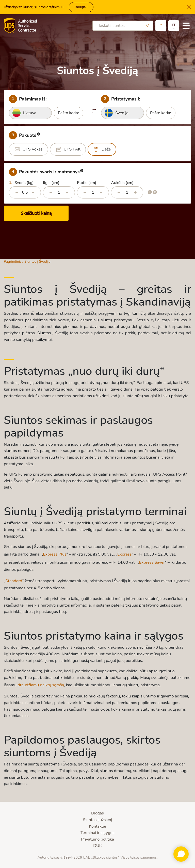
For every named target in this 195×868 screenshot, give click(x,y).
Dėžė (106, 149)
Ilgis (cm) (51, 183)
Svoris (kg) (24, 183)
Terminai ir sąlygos (97, 833)
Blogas (97, 813)
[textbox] (30, 113)
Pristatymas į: (121, 99)
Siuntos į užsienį (98, 820)
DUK (97, 846)
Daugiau (81, 7)
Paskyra (161, 26)
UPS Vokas (33, 149)
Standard (14, 581)
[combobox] (30, 113)
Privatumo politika (97, 839)
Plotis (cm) (87, 183)
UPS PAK (72, 149)
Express (124, 554)
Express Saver (152, 562)
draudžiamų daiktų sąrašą (41, 685)
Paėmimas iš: (28, 99)
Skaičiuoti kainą (36, 213)
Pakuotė (25, 135)
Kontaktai (97, 826)
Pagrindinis (13, 262)
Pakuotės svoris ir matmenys (46, 172)
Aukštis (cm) (122, 183)
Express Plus (55, 554)
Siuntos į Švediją (37, 262)
